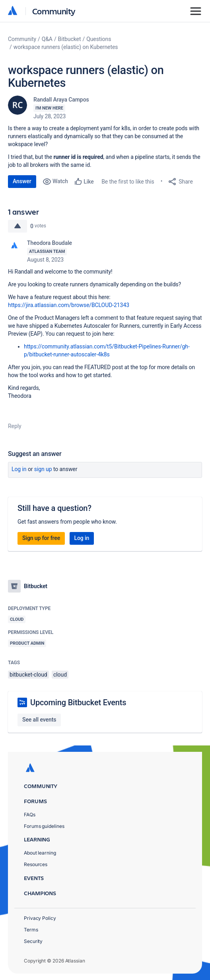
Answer (22, 181)
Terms (31, 930)
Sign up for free (41, 538)
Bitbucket (70, 39)
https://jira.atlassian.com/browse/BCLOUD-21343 (69, 305)
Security (33, 941)
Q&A (47, 39)
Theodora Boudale (50, 243)
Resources (36, 864)
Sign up (43, 469)
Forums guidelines (44, 826)
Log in (19, 469)
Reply (15, 426)
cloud (60, 675)
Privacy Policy (40, 918)
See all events (39, 720)
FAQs (30, 815)
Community (54, 11)
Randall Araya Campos (61, 100)
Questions (99, 39)
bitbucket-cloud (28, 675)
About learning (40, 853)
